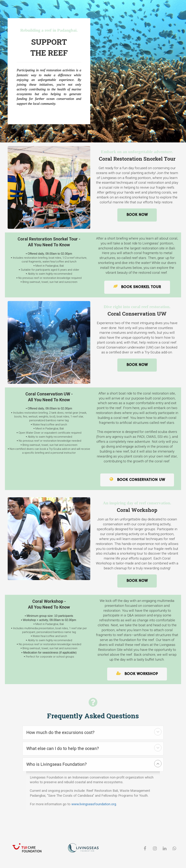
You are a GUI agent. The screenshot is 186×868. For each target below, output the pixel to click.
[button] (158, 732)
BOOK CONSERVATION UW (137, 480)
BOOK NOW (137, 215)
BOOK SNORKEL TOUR (137, 287)
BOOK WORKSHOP (137, 674)
